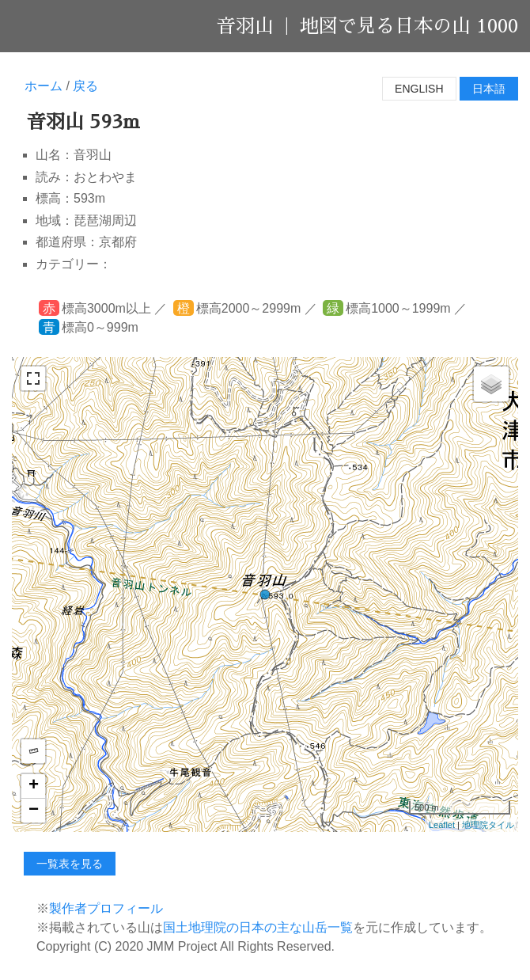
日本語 (489, 89)
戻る (85, 86)
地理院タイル (488, 825)
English (419, 89)
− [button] (34, 811)
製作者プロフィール (106, 908)
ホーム (44, 86)
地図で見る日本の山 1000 (409, 26)
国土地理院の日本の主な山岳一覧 (258, 927)
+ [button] (34, 786)
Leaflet (442, 825)
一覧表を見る (70, 864)
